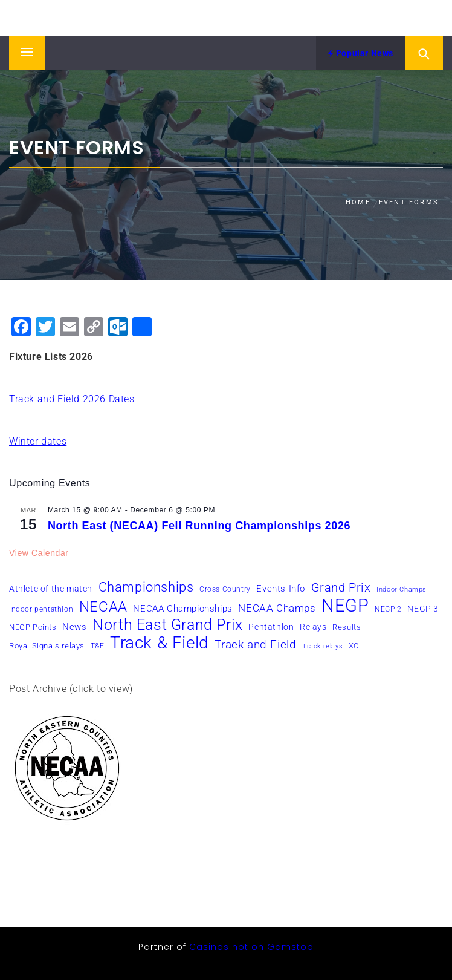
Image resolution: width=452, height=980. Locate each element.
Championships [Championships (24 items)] (146, 587)
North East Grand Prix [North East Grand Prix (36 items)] (168, 625)
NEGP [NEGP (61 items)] (345, 606)
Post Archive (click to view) (71, 689)
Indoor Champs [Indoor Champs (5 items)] (402, 590)
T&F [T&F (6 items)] (98, 646)
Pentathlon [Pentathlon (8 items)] (271, 627)
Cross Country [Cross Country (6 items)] (225, 589)
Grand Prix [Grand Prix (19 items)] (341, 587)
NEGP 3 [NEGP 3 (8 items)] (423, 609)
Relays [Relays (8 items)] (313, 627)
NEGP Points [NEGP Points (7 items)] (33, 627)
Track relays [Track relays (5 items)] (322, 646)
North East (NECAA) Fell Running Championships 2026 (199, 526)
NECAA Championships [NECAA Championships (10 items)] (182, 609)
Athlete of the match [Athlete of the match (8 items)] (51, 589)
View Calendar (39, 553)
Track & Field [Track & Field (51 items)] (160, 643)
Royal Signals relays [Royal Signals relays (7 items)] (47, 646)
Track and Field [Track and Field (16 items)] (255, 645)
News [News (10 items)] (74, 627)
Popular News (361, 53)
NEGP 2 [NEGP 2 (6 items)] (388, 609)
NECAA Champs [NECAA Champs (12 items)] (277, 608)
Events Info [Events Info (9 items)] (281, 589)
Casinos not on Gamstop (251, 947)
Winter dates (38, 441)
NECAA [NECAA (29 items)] (103, 607)
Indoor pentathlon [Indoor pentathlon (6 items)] (41, 609)
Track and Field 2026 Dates (72, 399)
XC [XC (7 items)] (354, 646)
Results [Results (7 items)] (347, 627)
